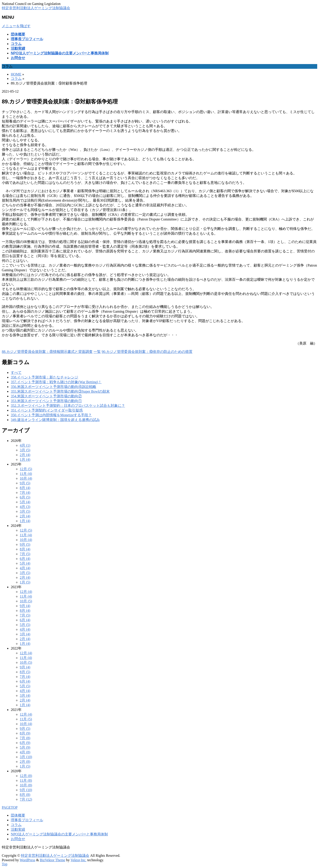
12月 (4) (26, 592)
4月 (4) (25, 568)
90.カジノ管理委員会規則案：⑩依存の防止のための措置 (147, 352)
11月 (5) (26, 719)
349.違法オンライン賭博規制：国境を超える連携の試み (55, 420)
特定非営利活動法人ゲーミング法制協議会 (36, 8)
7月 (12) (26, 799)
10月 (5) (26, 601)
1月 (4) (25, 460)
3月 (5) (25, 450)
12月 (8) (26, 776)
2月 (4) (25, 455)
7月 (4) (25, 493)
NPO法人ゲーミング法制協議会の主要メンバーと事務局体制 (59, 834)
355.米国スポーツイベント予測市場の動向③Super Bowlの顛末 (60, 391)
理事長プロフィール (27, 820)
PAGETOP (10, 807)
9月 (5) (25, 483)
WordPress (28, 860)
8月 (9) (25, 733)
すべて (16, 373)
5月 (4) (25, 502)
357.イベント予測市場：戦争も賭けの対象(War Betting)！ (56, 382)
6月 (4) (25, 559)
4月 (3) (25, 507)
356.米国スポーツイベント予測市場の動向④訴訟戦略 (54, 387)
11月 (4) (26, 474)
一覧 (97, 352)
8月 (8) (25, 795)
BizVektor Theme (52, 860)
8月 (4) (25, 488)
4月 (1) (25, 445)
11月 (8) (26, 780)
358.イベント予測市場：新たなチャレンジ (45, 377)
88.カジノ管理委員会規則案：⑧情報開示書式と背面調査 (47, 352)
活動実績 (18, 829)
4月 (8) (25, 752)
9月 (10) (26, 790)
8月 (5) (25, 672)
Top (5, 864)
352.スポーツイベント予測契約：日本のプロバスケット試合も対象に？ (68, 406)
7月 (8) (25, 738)
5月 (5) (25, 625)
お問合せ (18, 839)
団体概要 (18, 815)
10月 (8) (26, 785)
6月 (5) (25, 497)
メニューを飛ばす (16, 26)
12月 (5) (26, 469)
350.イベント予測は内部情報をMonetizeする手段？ (51, 415)
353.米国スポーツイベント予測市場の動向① (46, 401)
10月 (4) (26, 478)
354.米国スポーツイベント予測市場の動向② (46, 396)
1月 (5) (25, 582)
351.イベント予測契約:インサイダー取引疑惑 (47, 410)
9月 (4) (25, 606)
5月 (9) (25, 747)
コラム (16, 825)
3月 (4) (25, 634)
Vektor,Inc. (78, 860)
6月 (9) (25, 743)
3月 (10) (26, 757)
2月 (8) (25, 762)
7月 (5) (25, 554)
